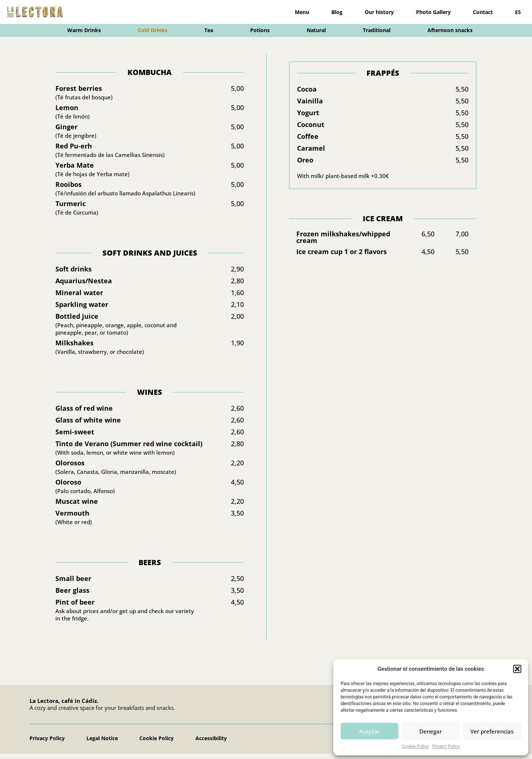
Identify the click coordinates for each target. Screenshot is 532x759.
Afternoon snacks (450, 30)
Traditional (377, 30)
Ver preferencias (492, 731)
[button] (517, 669)
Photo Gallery (433, 12)
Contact (483, 12)
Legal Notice (103, 743)
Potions (260, 30)
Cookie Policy (415, 746)
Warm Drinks (84, 30)
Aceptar (369, 731)
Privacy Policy (446, 746)
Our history (379, 12)
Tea (209, 30)
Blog (337, 12)
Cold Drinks (153, 30)
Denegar (431, 731)
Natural (316, 30)
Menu (302, 12)
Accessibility (213, 743)
